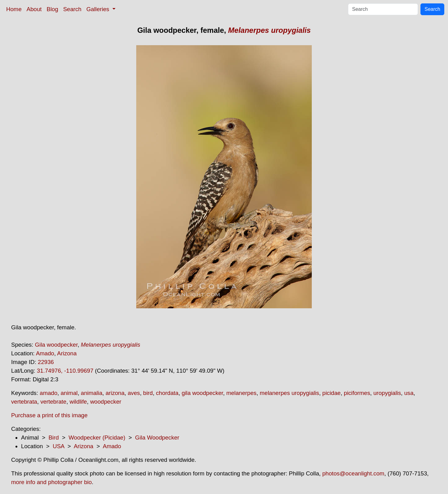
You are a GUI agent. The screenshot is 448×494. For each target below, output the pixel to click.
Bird (54, 438)
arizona (115, 393)
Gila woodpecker (56, 345)
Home (14, 9)
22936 (46, 362)
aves (134, 393)
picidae (331, 393)
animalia (91, 393)
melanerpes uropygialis (289, 393)
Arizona (67, 353)
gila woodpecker (202, 393)
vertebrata (24, 402)
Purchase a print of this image (49, 415)
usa (409, 393)
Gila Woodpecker (157, 438)
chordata (167, 393)
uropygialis (387, 393)
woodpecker (106, 402)
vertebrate (53, 402)
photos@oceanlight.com (353, 473)
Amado (45, 353)
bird (148, 393)
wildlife (78, 402)
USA (58, 446)
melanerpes (241, 393)
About (34, 9)
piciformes (357, 393)
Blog (52, 9)
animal (69, 393)
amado (48, 393)
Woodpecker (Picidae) (97, 438)
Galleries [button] (99, 9)
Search (72, 9)
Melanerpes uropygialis (270, 30)
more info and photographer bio (51, 482)
